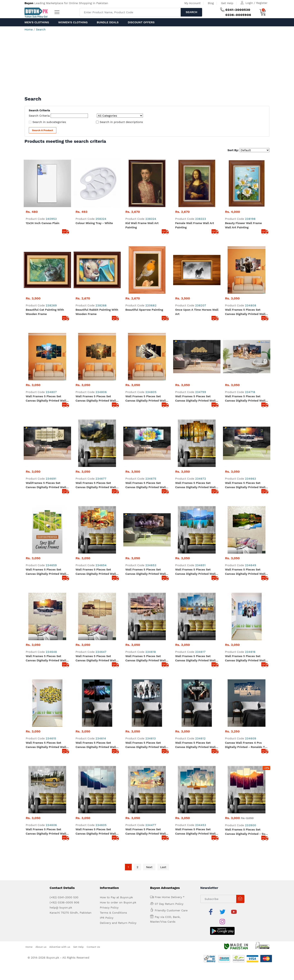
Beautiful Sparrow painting (144, 310)
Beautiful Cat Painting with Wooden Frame (45, 312)
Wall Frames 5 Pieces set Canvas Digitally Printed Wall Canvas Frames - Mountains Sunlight (96, 485)
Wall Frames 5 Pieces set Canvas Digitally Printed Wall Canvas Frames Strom (96, 399)
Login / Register (257, 3)
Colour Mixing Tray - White (94, 223)
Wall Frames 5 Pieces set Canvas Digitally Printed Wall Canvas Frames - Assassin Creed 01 (146, 698)
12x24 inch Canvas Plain (43, 223)
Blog (211, 3)
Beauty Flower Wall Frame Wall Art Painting (243, 225)
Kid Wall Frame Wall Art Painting (142, 225)
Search (191, 12)
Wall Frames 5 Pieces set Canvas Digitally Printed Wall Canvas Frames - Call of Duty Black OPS (196, 698)
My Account (192, 3)
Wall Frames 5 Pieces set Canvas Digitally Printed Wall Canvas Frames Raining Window (46, 399)
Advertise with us (60, 842)
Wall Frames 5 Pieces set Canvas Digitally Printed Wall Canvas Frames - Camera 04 (146, 399)
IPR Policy (107, 823)
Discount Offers (141, 22)
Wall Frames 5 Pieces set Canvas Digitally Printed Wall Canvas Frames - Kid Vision (146, 737)
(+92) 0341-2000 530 (64, 803)
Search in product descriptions (121, 122)
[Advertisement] (147, 65)
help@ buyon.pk (61, 813)
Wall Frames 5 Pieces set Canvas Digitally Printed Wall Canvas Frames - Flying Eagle (96, 737)
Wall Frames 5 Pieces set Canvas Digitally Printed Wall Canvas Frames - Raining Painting (195, 485)
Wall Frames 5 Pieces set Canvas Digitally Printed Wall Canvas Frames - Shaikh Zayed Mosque (197, 611)
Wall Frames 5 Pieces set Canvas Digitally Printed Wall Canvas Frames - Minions (46, 698)
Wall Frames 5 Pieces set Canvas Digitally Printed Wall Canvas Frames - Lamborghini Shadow (47, 737)
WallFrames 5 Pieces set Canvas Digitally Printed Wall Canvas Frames (46, 485)
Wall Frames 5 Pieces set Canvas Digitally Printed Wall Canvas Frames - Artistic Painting (96, 572)
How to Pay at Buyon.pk (116, 803)
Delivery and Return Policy (118, 828)
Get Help (227, 3)
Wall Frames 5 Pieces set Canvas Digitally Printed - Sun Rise (246, 737)
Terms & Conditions (113, 818)
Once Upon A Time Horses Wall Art (197, 312)
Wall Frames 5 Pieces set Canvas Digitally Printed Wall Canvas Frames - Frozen (245, 611)
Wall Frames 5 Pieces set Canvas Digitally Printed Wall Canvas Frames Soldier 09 (245, 312)
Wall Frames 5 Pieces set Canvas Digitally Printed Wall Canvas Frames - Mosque (146, 611)
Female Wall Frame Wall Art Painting (195, 225)
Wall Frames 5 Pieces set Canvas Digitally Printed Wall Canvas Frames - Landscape (46, 572)
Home (29, 29)
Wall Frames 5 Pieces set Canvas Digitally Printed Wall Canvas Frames (195, 399)
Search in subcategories (49, 122)
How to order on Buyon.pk (118, 808)
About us (41, 842)
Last (163, 772)
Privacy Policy (109, 813)
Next (149, 772)
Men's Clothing (37, 22)
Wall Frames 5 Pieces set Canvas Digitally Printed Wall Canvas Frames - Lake (195, 572)
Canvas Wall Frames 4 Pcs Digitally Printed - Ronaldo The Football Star (247, 698)
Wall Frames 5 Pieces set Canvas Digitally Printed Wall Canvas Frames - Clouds (195, 737)
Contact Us (93, 842)
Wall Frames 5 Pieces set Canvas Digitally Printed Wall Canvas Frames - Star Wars (96, 698)
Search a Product (43, 130)
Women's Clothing (73, 22)
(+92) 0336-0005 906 (64, 808)
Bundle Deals (108, 22)
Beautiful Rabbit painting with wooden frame (97, 312)
